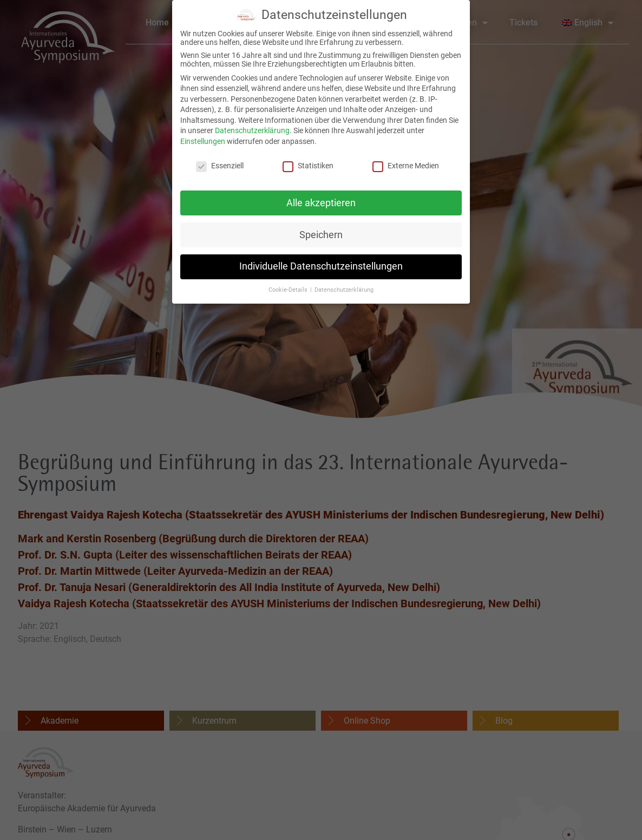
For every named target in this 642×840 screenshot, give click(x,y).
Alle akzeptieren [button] (321, 198)
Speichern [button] (321, 229)
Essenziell (220, 161)
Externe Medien (406, 161)
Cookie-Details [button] (289, 285)
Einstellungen (203, 136)
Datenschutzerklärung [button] (344, 285)
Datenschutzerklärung (252, 126)
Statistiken (308, 161)
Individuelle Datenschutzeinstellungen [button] (321, 261)
